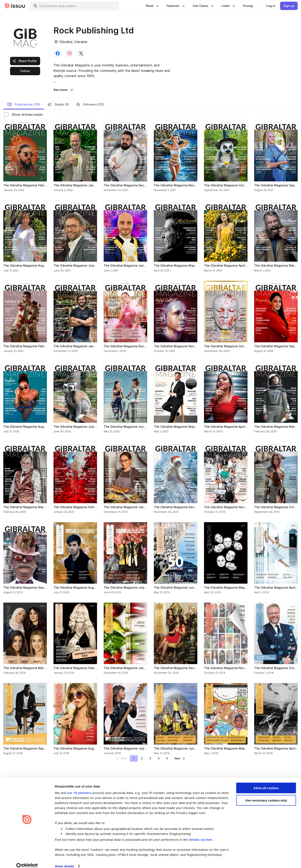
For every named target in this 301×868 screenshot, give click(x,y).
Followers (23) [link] (90, 104)
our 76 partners (79, 786)
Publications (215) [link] (24, 104)
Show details (64, 860)
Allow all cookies (266, 782)
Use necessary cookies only (266, 794)
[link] (248, 6)
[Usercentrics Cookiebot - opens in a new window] (27, 860)
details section (201, 833)
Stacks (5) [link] (58, 104)
